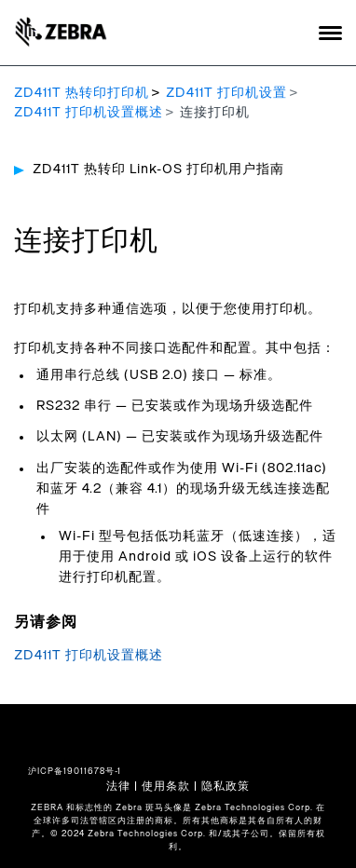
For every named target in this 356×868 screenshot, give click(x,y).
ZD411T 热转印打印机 (82, 93)
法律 (118, 786)
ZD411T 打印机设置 (226, 93)
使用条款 (166, 786)
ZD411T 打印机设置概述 (89, 113)
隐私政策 (226, 786)
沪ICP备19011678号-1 (75, 772)
